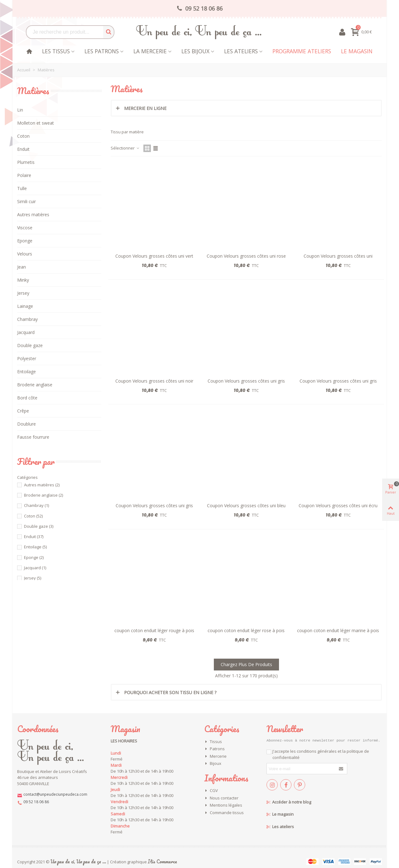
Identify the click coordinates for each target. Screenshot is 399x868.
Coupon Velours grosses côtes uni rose (246, 256)
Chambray (27, 319)
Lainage (25, 306)
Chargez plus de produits (246, 664)
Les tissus (56, 51)
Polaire (24, 175)
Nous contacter (221, 798)
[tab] (246, 108)
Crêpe (23, 411)
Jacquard (26, 332)
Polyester (27, 358)
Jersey (23, 293)
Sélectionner (125, 148)
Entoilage (26, 372)
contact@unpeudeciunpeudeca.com (55, 794)
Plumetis (26, 162)
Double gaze (30, 345)
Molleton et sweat (36, 123)
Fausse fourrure (33, 437)
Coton (23, 136)
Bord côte (27, 398)
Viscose (25, 228)
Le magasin (357, 51)
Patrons (214, 749)
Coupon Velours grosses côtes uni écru (338, 506)
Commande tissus (224, 813)
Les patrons (102, 51)
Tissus (213, 742)
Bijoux (213, 764)
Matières (33, 91)
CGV (211, 791)
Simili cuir (26, 201)
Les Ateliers (241, 51)
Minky (23, 280)
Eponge (25, 241)
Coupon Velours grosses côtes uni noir (154, 381)
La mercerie (150, 51)
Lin (20, 110)
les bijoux (195, 51)
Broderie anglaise (35, 385)
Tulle (22, 188)
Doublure (26, 424)
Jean (22, 267)
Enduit (23, 149)
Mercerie (215, 756)
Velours (25, 254)
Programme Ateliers (302, 51)
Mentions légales (223, 805)
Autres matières (33, 215)
